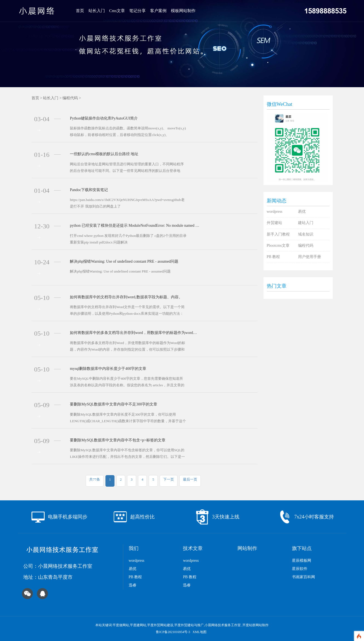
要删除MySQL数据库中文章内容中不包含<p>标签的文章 (118, 440)
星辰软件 (300, 569)
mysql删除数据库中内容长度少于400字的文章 (108, 369)
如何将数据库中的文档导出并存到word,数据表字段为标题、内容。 (126, 297)
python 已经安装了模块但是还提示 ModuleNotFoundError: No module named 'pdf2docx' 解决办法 (135, 226)
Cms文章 (117, 11)
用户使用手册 (309, 257)
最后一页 (190, 479)
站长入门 (97, 11)
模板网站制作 (183, 11)
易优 (302, 212)
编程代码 (70, 98)
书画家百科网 (303, 577)
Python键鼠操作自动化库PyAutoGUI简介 (104, 118)
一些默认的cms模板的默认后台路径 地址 (104, 154)
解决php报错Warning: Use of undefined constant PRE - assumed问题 (124, 261)
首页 (80, 11)
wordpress (275, 212)
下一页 (169, 479)
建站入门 (306, 223)
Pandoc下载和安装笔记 (89, 190)
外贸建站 (274, 223)
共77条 (95, 479)
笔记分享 (137, 11)
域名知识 (306, 234)
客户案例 (158, 11)
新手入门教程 (278, 234)
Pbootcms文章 (278, 246)
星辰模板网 (302, 561)
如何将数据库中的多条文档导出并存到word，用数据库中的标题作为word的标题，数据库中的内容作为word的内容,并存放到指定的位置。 (135, 333)
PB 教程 (273, 257)
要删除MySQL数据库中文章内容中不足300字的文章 (114, 404)
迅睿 (133, 585)
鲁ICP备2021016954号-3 (173, 632)
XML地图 (200, 632)
